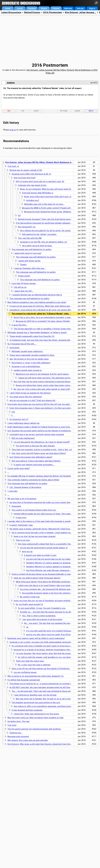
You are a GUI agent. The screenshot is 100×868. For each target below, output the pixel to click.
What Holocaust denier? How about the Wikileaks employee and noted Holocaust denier (56, 582)
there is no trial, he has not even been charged (35, 536)
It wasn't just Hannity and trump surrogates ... (34, 465)
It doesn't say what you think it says (40, 555)
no (27, 627)
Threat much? (24, 276)
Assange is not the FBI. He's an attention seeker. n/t (43, 242)
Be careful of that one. (30, 597)
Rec (9, 111)
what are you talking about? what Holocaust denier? (37, 578)
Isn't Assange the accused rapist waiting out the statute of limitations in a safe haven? (47, 431)
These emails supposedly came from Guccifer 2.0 (32, 336)
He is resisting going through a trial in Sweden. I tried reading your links (44, 533)
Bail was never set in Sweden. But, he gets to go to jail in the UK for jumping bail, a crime (56, 699)
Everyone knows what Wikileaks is (38, 193)
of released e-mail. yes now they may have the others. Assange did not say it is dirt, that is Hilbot (54, 340)
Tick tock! (12, 725)
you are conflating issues (25, 672)
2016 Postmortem (53, 12)
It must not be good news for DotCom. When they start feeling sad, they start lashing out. (50, 306)
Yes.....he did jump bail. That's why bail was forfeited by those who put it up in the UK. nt (51, 691)
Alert (36, 111)
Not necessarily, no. (27, 227)
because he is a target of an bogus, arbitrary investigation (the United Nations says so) (53, 650)
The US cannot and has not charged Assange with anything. (34, 729)
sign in (13, 130)
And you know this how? (25, 178)
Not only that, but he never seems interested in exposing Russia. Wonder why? (49, 382)
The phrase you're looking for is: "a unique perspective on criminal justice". (43, 684)
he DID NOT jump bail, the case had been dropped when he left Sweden (41, 687)
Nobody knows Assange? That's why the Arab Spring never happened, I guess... (53, 219)
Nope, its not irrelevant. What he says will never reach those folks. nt (51, 189)
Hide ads (68, 8)
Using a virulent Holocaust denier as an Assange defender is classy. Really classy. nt (50, 574)
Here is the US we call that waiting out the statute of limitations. (41, 669)
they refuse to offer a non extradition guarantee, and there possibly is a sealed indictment (54, 706)
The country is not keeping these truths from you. (34, 510)
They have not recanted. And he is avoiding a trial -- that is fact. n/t (42, 450)
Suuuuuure (16, 506)
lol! (19, 215)
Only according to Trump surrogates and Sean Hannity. (36, 461)
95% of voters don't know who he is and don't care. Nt (40, 181)
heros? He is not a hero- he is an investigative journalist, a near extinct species (49, 317)
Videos (44, 8)
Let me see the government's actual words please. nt (44, 548)
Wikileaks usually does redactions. (27, 351)
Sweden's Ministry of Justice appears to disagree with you (52, 563)
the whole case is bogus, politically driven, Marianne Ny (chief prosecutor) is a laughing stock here (54, 529)
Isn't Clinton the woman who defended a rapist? (31, 457)
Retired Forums (32, 12)
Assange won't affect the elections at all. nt (31, 174)
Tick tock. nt (13, 166)
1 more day (12, 491)
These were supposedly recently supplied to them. (32, 355)
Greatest (32, 8)
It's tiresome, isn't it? (19, 419)
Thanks (23, 265)
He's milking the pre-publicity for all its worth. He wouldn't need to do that (53, 231)
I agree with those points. (29, 261)
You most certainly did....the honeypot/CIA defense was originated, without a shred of (59, 589)
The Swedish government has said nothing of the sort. (36, 703)
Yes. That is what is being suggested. (39, 616)
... (8, 472)
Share (77, 111)
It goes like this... (19, 325)
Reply (91, 111)
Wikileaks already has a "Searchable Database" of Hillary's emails (37, 333)
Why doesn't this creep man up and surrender (28, 740)
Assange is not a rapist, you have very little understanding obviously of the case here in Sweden (53, 642)
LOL (13, 412)
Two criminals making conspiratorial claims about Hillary (33, 480)
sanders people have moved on (28, 370)
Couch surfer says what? (19, 468)
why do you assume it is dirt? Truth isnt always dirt (32, 400)
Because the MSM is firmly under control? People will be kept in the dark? (55, 208)
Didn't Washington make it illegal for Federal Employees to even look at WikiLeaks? (45, 427)
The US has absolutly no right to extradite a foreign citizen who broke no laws (49, 329)
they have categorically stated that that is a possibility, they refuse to (49, 544)
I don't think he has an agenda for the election (30, 393)
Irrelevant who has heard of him (32, 185)
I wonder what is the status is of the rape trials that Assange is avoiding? (40, 521)
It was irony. (21, 518)
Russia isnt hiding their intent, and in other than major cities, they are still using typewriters (57, 385)
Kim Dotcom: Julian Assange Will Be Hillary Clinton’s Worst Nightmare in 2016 (62, 70)
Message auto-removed (18, 737)
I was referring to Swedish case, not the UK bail (35, 695)
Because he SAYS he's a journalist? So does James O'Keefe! (43, 321)
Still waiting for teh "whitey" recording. (39, 234)
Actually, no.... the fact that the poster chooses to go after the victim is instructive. (57, 612)
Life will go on (20, 287)
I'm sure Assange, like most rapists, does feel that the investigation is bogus (50, 653)
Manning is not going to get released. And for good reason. (42, 374)
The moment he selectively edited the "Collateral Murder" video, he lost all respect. (49, 314)
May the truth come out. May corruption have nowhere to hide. (36, 718)
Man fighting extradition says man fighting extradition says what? (37, 302)
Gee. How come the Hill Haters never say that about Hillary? (39, 453)
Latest (20, 8)
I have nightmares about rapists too (24, 423)
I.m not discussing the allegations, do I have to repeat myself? (42, 442)
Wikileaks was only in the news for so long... (44, 204)
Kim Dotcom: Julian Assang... (81, 12)
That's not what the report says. (30, 661)
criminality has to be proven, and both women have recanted (37, 434)
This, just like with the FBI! (30, 238)
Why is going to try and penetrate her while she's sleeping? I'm (35, 676)
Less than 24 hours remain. (24, 283)
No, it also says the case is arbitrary (34, 665)
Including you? (33, 200)
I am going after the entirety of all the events (42, 619)
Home (8, 8)
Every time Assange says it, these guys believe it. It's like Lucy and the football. (45, 408)
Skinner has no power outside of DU (26, 170)
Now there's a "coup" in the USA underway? (31, 363)
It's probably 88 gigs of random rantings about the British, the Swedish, (39, 476)
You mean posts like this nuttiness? (26, 397)
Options (64, 111)
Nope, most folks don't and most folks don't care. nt (48, 197)
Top (23, 111)
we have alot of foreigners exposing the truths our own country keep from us (44, 502)
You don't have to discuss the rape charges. (35, 446)
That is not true (23, 540)
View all (50, 73)
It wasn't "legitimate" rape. (21, 525)
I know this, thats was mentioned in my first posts (36, 714)
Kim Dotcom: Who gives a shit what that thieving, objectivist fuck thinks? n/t (42, 744)
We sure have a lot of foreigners (22, 499)
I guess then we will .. (23, 291)
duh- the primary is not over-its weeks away (29, 359)
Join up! (80, 8)
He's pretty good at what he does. (37, 246)
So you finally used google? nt (29, 604)
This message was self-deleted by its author (32, 249)
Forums (56, 8)
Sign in (92, 8)
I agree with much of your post (27, 253)
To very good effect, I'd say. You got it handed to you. (42, 608)
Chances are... (16, 733)
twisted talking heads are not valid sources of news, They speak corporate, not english (53, 514)
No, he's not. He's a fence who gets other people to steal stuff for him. (46, 389)
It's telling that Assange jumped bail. (24, 680)
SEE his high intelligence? (23, 438)
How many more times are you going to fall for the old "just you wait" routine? (43, 404)
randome (11, 83)
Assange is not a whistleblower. (26, 366)
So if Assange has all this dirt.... (22, 344)
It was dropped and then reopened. (27, 710)
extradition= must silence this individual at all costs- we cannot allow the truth (45, 310)
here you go (27, 551)
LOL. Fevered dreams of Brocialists (25, 487)
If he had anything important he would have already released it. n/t (46, 223)
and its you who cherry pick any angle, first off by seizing (52, 635)
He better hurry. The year (19, 721)
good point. (15, 348)
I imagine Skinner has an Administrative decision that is (37, 295)
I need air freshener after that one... (30, 268)
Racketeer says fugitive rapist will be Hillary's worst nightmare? (36, 638)
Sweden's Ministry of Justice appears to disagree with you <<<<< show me (60, 567)
